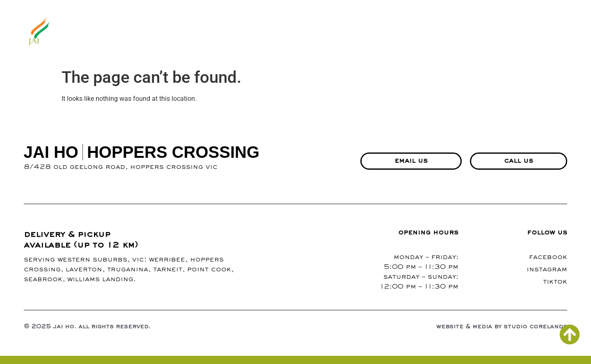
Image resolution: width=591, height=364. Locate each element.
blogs (375, 32)
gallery (335, 32)
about (261, 32)
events (464, 32)
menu (297, 32)
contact (416, 32)
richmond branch (528, 32)
